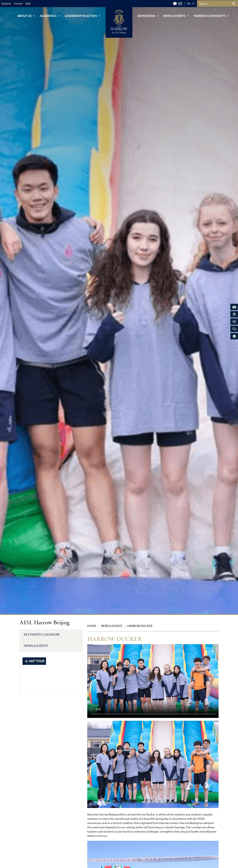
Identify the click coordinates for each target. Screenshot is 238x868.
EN (189, 4)
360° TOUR (34, 661)
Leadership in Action (83, 16)
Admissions (148, 16)
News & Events (176, 16)
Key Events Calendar (42, 634)
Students (6, 4)
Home (92, 626)
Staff (28, 4)
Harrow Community (212, 16)
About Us (26, 16)
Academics (50, 16)
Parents (18, 4)
